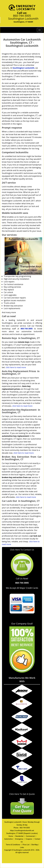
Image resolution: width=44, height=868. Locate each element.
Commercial (30, 836)
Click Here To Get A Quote (22, 794)
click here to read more (16, 367)
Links (22, 847)
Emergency (19, 839)
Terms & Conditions (13, 845)
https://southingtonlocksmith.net (22, 831)
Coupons (29, 839)
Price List (26, 845)
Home (11, 836)
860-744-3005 (22, 16)
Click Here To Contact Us (22, 550)
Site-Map (35, 845)
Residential (19, 836)
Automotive (9, 839)
